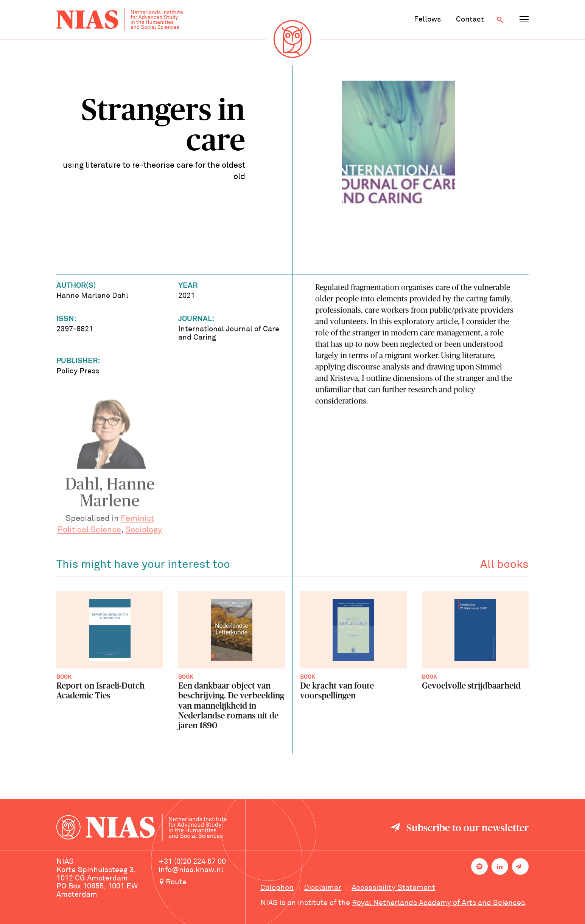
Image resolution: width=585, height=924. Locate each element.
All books (504, 566)
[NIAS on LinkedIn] (500, 866)
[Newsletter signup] (520, 866)
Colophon (277, 888)
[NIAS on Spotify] (479, 866)
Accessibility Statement (393, 888)
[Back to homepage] (120, 19)
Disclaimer (323, 888)
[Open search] (500, 20)
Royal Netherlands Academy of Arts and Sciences (438, 903)
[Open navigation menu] (524, 20)
